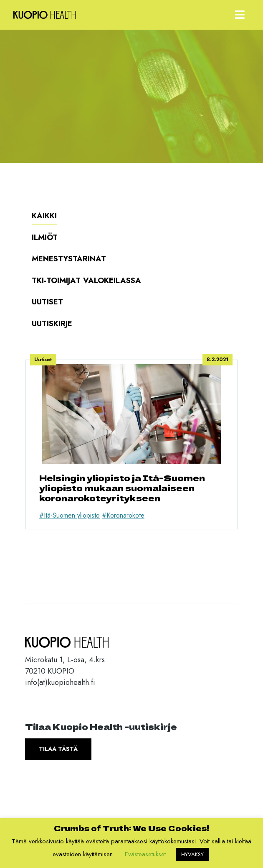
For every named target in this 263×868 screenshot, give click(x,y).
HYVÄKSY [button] (192, 854)
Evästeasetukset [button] (145, 854)
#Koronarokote (123, 515)
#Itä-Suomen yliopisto (70, 515)
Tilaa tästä (58, 749)
